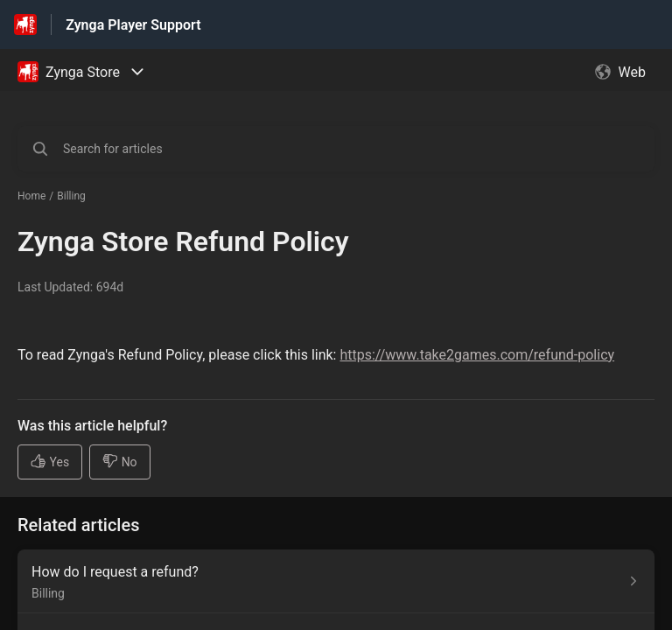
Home (31, 196)
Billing (71, 196)
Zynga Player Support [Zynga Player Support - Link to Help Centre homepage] (133, 25)
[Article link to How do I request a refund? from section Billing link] (336, 581)
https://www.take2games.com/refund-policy (477, 355)
